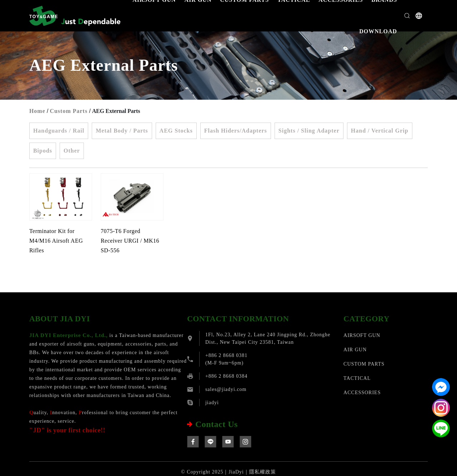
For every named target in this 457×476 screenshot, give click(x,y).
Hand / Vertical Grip (380, 131)
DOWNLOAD (378, 31)
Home (37, 111)
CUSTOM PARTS (364, 364)
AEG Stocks (176, 131)
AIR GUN (355, 350)
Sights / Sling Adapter (309, 131)
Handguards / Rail (59, 131)
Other (72, 151)
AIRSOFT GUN (362, 335)
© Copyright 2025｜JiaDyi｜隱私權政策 (228, 472)
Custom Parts (69, 111)
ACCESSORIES (362, 393)
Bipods (43, 151)
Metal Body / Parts (122, 131)
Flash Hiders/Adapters (236, 131)
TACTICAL (357, 378)
